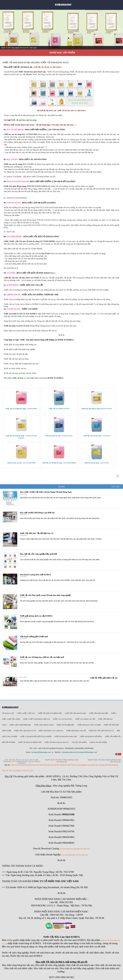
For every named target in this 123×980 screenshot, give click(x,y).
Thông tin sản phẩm (98, 742)
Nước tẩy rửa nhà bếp (99, 713)
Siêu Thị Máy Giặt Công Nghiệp (106, 765)
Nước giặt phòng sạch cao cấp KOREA (36, 616)
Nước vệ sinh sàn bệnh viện (30, 742)
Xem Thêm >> (117, 487)
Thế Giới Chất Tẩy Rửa (37, 765)
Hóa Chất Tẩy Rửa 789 (55, 765)
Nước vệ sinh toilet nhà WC (57, 742)
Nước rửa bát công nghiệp (89, 725)
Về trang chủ (8, 713)
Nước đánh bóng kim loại (66, 737)
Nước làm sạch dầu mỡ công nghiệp (36, 737)
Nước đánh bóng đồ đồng (91, 737)
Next (120, 30)
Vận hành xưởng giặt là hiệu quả (34, 637)
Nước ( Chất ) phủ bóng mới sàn (36, 719)
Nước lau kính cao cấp (85, 719)
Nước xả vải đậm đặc (65, 725)
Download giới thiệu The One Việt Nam (75, 855)
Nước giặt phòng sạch (44, 725)
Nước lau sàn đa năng (63, 719)
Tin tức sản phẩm (79, 742)
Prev (3, 30)
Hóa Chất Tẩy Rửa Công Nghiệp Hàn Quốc (79, 765)
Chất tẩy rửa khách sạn (76, 713)
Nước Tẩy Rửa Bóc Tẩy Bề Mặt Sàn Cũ (37, 533)
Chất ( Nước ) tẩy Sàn (26, 713)
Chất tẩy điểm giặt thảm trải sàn (104, 678)
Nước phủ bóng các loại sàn (51, 731)
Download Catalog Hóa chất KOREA (35, 575)
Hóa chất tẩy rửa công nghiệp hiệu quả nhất (38, 554)
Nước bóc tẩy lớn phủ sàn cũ (101, 731)
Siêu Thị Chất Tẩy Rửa (19, 765)
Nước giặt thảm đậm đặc (20, 725)
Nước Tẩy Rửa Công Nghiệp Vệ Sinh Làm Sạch (18, 771)
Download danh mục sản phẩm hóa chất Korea (75, 849)
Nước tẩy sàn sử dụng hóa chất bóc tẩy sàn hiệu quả (42, 657)
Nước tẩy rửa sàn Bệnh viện (50, 713)
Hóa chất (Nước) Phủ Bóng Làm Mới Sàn (37, 513)
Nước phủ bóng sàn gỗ (76, 731)
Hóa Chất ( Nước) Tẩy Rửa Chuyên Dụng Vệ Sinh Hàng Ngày (46, 492)
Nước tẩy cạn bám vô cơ (25, 731)
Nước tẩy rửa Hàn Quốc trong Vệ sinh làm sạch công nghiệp (45, 595)
